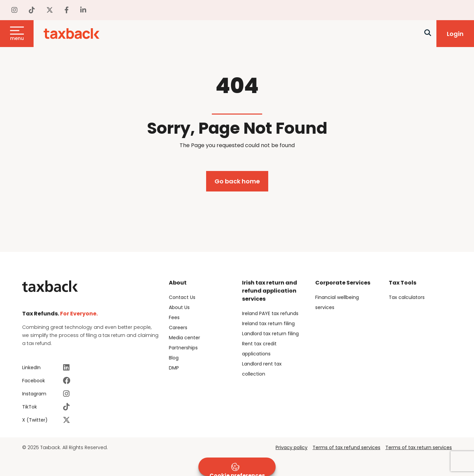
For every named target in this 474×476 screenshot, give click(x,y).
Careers (178, 328)
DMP (174, 368)
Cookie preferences (237, 469)
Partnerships (183, 348)
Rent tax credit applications (259, 349)
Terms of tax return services (419, 447)
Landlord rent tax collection (262, 369)
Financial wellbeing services (337, 302)
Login (455, 34)
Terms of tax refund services (346, 447)
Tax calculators (407, 297)
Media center (184, 338)
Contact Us (182, 297)
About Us (179, 307)
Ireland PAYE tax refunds (270, 313)
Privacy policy (292, 447)
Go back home (237, 181)
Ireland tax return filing (268, 323)
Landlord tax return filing (270, 334)
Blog (174, 358)
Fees (174, 317)
